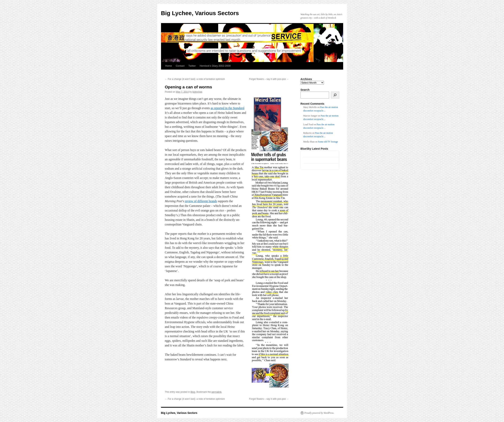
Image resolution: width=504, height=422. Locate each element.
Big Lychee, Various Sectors (200, 13)
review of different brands (201, 201)
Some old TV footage (328, 142)
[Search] (335, 95)
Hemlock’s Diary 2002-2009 (215, 66)
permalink (216, 392)
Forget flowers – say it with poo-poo (269, 79)
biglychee (197, 92)
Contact (180, 66)
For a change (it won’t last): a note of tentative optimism (195, 79)
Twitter (192, 66)
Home (169, 66)
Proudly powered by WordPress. (319, 413)
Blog (193, 392)
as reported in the (227, 108)
